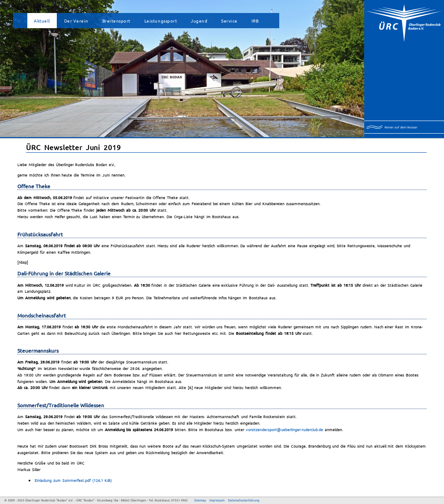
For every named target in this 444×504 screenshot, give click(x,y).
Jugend (199, 21)
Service (229, 21)
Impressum (217, 500)
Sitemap (200, 500)
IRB (255, 21)
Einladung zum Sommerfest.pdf (73, 480)
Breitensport (116, 21)
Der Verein (76, 21)
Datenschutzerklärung (244, 500)
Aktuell (42, 21)
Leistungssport (161, 21)
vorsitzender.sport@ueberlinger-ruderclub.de (284, 429)
